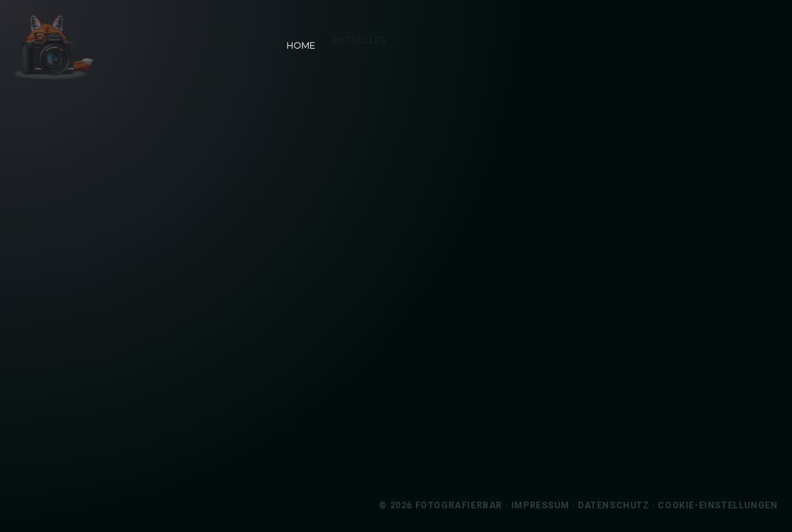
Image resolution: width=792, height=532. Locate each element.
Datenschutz (627, 505)
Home (296, 40)
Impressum (553, 505)
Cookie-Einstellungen (731, 505)
